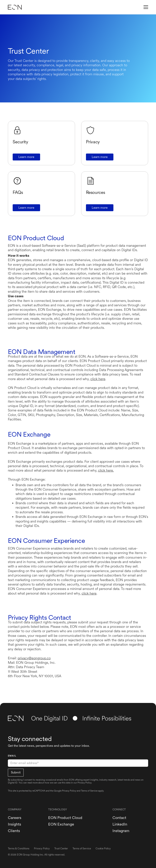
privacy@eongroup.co (34, 658)
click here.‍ (106, 470)
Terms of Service (89, 791)
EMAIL (12, 756)
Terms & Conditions (19, 848)
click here (98, 379)
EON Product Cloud (65, 818)
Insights (14, 824)
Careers (15, 818)
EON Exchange (61, 824)
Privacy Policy (69, 791)
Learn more (26, 157)
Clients (14, 831)
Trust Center (61, 848)
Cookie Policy (103, 848)
